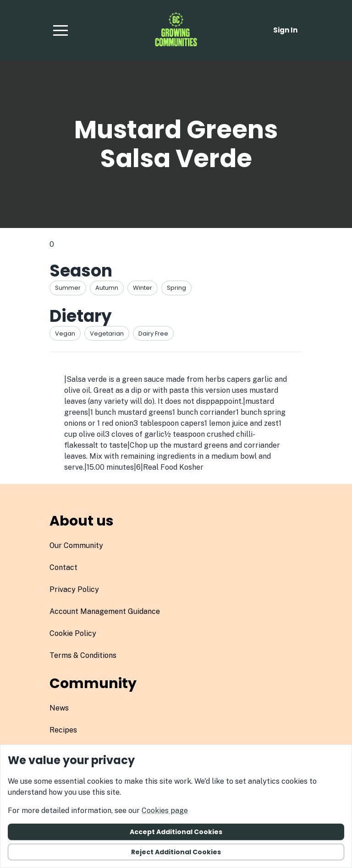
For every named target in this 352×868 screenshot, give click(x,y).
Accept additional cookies (176, 832)
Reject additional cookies (176, 852)
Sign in (285, 30)
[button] (60, 30)
